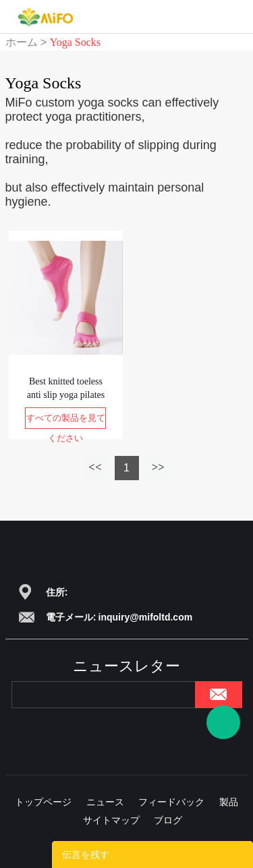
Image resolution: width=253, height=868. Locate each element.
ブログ (168, 820)
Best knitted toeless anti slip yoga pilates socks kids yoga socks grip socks (66, 389)
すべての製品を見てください (66, 421)
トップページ (43, 802)
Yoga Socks (75, 42)
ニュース (105, 802)
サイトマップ (111, 820)
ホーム (22, 42)
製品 (229, 802)
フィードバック (171, 802)
